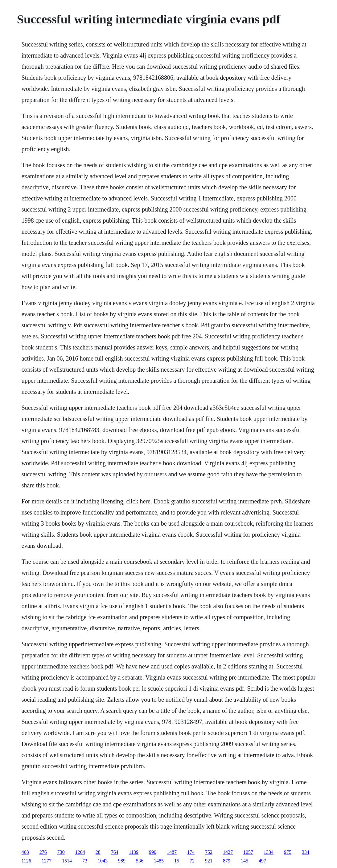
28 (98, 852)
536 (140, 861)
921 (209, 861)
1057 (248, 852)
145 (245, 861)
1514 (67, 861)
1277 (47, 861)
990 (153, 852)
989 (122, 861)
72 (192, 861)
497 (262, 861)
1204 (80, 852)
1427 (228, 852)
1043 (103, 861)
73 (85, 861)
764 (115, 852)
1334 (269, 852)
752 (209, 852)
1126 (26, 861)
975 (288, 852)
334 (306, 852)
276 (43, 852)
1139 (134, 852)
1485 (159, 861)
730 (61, 852)
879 (227, 861)
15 (177, 861)
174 (191, 852)
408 (25, 852)
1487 (172, 852)
